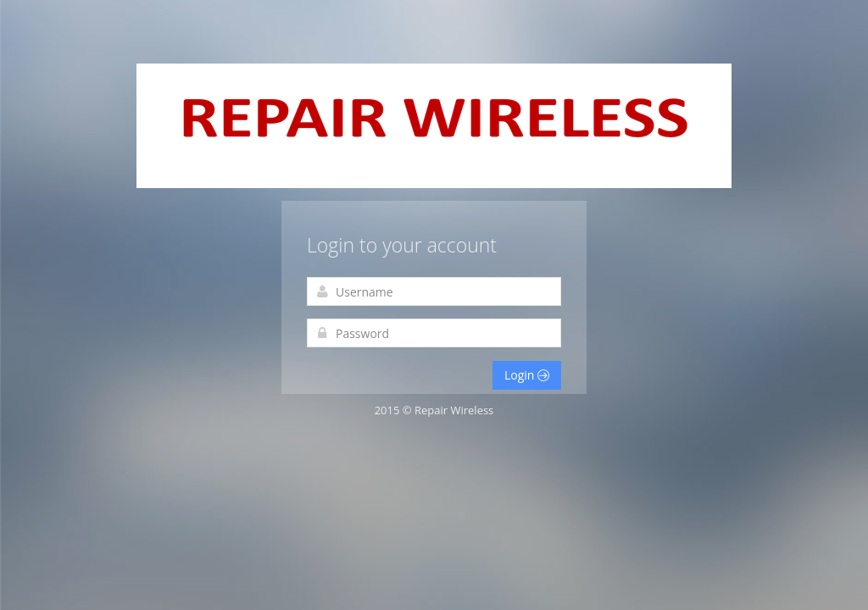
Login (527, 375)
